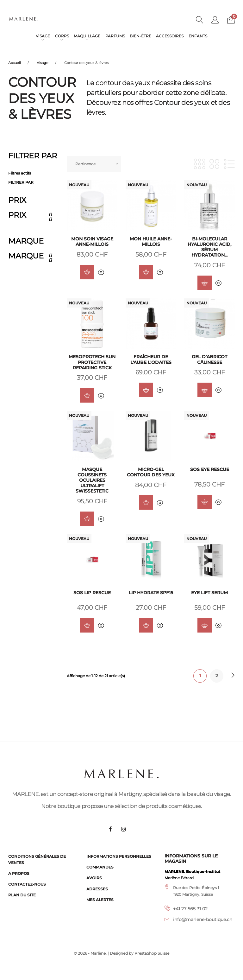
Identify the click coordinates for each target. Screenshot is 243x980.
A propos (19, 873)
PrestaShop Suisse (152, 953)
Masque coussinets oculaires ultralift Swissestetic (92, 481)
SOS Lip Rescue (92, 594)
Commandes (100, 867)
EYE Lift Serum (209, 594)
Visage (43, 36)
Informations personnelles (119, 856)
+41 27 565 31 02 (190, 909)
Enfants (198, 36)
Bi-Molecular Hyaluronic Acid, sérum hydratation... (209, 247)
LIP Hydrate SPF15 (151, 594)
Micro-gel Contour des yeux (151, 473)
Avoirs (94, 878)
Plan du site (22, 895)
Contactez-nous (27, 884)
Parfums (115, 36)
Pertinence (85, 164)
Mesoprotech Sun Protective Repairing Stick (92, 363)
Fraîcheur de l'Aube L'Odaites (151, 360)
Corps (62, 36)
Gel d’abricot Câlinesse (209, 360)
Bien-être (140, 36)
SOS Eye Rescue (210, 470)
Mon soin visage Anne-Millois (92, 242)
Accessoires (170, 36)
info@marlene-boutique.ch (203, 920)
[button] (215, 21)
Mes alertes (100, 900)
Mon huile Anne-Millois (151, 242)
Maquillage (87, 36)
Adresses (97, 889)
